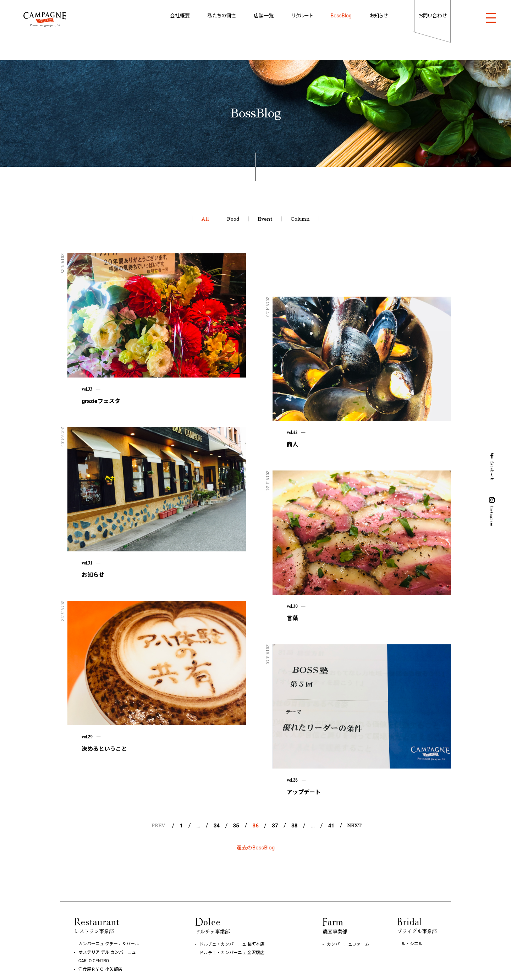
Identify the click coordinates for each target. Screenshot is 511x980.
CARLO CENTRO (94, 880)
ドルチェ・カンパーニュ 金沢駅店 (232, 872)
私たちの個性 (222, 16)
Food (233, 219)
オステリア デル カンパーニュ (107, 872)
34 (217, 745)
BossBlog (341, 16)
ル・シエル (412, 863)
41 (331, 745)
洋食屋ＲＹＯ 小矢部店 (100, 889)
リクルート (302, 16)
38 (294, 745)
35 (236, 745)
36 (256, 745)
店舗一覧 (264, 16)
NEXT (354, 745)
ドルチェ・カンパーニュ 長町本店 (232, 864)
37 (275, 745)
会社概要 (180, 16)
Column (300, 219)
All (205, 219)
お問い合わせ (432, 16)
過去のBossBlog (255, 767)
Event (265, 219)
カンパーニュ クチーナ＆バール (109, 863)
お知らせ (379, 16)
